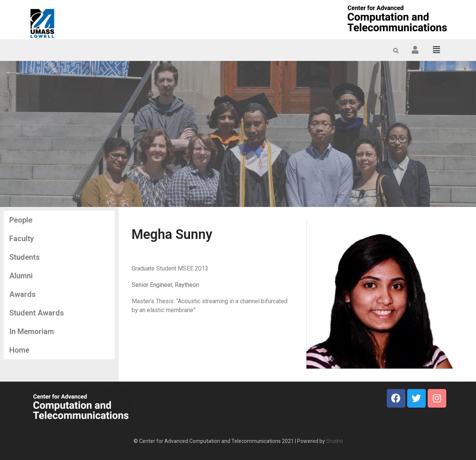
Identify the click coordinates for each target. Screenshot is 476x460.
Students (25, 257)
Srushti (335, 441)
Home (19, 350)
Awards (22, 294)
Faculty (22, 239)
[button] (437, 50)
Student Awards (37, 313)
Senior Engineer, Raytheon (165, 285)
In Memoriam (32, 331)
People (21, 220)
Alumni (21, 276)
